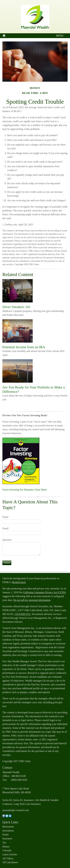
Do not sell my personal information (32, 600)
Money (6, 847)
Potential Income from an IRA (24, 347)
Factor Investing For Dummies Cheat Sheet (25, 490)
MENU (59, 36)
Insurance (7, 838)
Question (7, 540)
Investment (8, 831)
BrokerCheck (19, 582)
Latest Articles (10, 854)
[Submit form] (7, 563)
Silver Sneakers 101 (16, 307)
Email (5, 528)
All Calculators (10, 862)
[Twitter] (7, 816)
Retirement (8, 827)
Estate (6, 834)
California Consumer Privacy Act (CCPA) (44, 592)
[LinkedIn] (10, 816)
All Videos (8, 858)
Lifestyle (7, 850)
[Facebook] (4, 816)
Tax (4, 843)
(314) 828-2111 (23, 614)
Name (5, 517)
